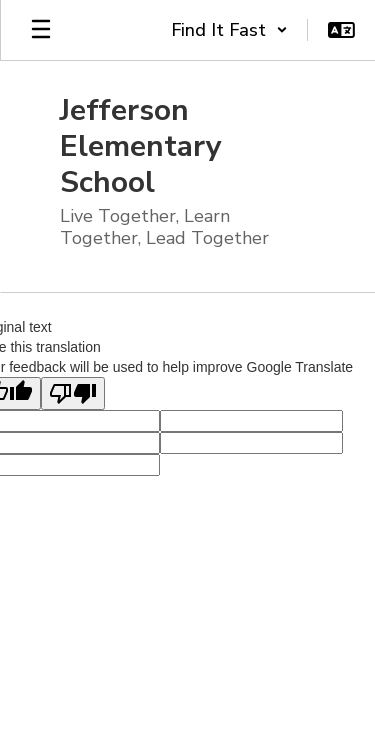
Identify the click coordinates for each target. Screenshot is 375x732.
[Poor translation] (73, 393)
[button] (229, 30)
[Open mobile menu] (41, 30)
